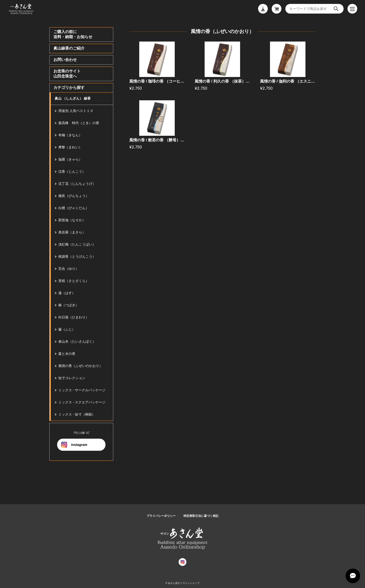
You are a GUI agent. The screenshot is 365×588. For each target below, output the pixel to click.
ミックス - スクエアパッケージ (82, 402)
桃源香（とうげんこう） (77, 256)
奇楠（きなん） (70, 135)
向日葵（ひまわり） (74, 317)
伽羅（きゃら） (70, 159)
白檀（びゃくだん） (74, 208)
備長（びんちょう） (74, 196)
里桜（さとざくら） (74, 281)
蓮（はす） (67, 293)
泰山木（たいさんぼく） (77, 341)
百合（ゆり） (69, 269)
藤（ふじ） (67, 329)
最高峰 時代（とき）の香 (79, 123)
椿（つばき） (69, 305)
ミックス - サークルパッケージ (82, 390)
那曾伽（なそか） (72, 220)
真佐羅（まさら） (72, 232)
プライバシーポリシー (161, 516)
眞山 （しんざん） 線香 (73, 98)
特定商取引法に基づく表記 (201, 516)
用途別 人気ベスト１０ (76, 111)
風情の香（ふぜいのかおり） (80, 366)
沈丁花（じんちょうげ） (77, 184)
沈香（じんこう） (72, 171)
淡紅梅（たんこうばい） (77, 244)
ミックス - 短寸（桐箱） (77, 414)
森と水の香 (67, 354)
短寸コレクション (72, 378)
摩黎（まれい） (70, 147)
